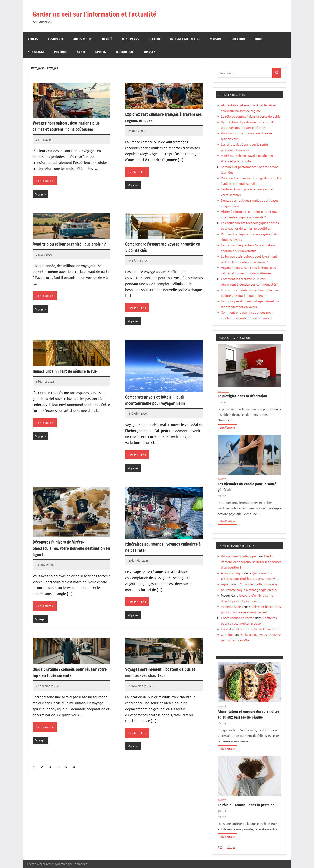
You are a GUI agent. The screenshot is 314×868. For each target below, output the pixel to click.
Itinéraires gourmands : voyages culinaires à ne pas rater (154, 548)
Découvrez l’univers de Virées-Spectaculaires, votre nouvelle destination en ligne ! (71, 549)
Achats (33, 39)
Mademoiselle (231, 606)
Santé (81, 52)
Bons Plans (131, 39)
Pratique (61, 52)
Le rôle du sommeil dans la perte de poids (251, 116)
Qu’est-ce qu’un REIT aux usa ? (258, 629)
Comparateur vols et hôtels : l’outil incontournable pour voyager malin (157, 401)
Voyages (149, 52)
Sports (101, 52)
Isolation (238, 39)
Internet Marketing (185, 39)
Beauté (107, 39)
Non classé (36, 52)
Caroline (227, 634)
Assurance (56, 39)
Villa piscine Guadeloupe (238, 556)
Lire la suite (44, 181)
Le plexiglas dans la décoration (242, 396)
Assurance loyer (232, 573)
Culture (155, 39)
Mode (258, 39)
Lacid (224, 629)
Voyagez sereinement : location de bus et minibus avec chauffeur (162, 674)
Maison (215, 39)
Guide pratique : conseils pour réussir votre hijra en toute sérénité (67, 674)
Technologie (125, 52)
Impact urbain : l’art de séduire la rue (66, 372)
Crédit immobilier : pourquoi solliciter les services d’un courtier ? (251, 562)
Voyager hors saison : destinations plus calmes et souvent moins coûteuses (69, 126)
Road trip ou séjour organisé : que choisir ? (70, 247)
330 (230, 847)
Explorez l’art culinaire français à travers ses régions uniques (162, 117)
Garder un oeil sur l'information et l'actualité (108, 13)
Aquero (226, 584)
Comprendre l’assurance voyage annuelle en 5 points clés (162, 247)
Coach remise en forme (238, 618)
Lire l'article (227, 427)
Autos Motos (83, 39)
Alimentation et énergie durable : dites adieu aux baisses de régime (249, 714)
